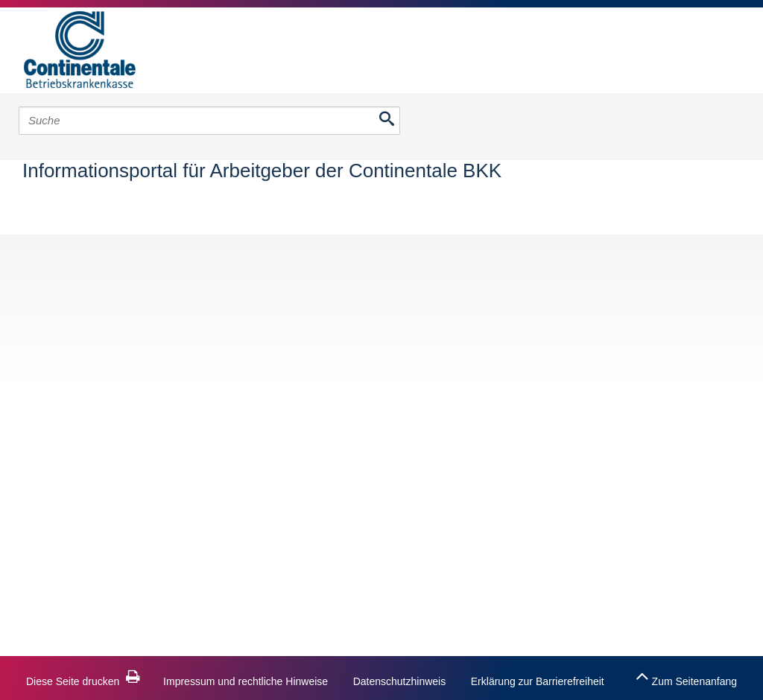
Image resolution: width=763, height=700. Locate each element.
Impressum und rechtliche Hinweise (246, 681)
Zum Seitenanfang (686, 676)
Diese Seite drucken (83, 681)
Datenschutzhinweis (400, 681)
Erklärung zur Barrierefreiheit (538, 681)
